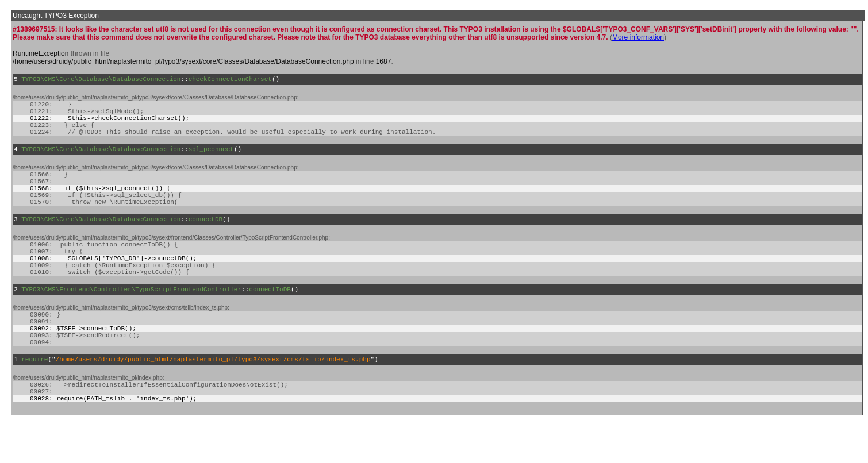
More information (638, 37)
